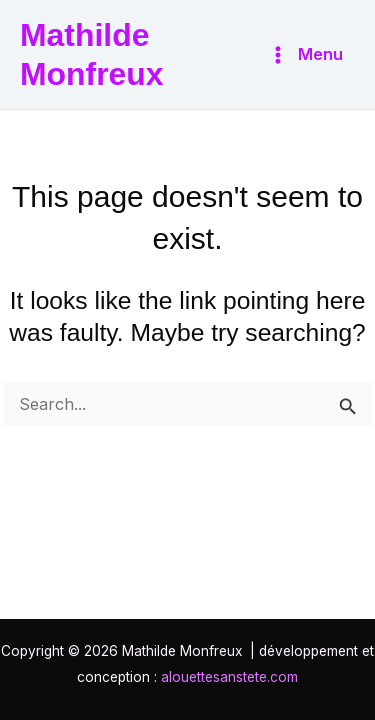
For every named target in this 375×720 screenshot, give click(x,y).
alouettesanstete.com (229, 677)
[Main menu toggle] (305, 54)
